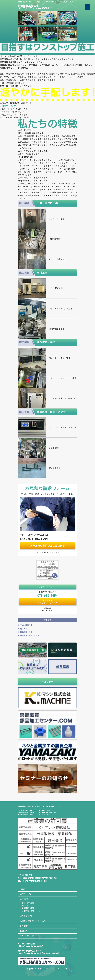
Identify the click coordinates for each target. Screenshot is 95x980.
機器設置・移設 (26, 632)
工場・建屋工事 (26, 625)
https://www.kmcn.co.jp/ (30, 946)
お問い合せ (25, 931)
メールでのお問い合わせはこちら (47, 602)
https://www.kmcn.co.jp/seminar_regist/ (38, 953)
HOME (23, 889)
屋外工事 (24, 629)
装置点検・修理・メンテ (30, 636)
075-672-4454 (47, 595)
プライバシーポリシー (30, 936)
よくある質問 (26, 916)
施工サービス (26, 894)
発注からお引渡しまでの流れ (33, 921)
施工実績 (24, 899)
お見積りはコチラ (8, 106)
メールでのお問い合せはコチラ (47, 545)
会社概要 (24, 926)
